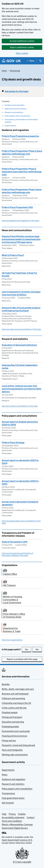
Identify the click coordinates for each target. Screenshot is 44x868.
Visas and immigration (12, 750)
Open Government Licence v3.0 (17, 840)
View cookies (22, 53)
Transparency (8, 793)
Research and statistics (14, 112)
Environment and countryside (16, 731)
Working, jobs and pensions (15, 755)
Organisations (10, 126)
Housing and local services (14, 736)
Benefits (6, 684)
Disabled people (10, 712)
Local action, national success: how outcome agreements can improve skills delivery (22, 389)
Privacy (12, 814)
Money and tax (9, 741)
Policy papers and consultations (17, 116)
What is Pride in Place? (13, 255)
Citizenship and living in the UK (16, 703)
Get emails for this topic (17, 91)
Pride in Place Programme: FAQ (17, 207)
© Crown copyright (22, 862)
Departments (8, 770)
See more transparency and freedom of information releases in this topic (17, 554)
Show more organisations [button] (12, 640)
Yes (28, 649)
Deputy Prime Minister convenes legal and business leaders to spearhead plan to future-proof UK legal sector (21, 239)
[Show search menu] (40, 61)
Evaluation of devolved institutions (19, 345)
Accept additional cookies (22, 41)
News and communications (16, 109)
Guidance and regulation (15, 105)
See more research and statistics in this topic (20, 406)
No (39, 649)
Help (4, 814)
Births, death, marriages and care (18, 689)
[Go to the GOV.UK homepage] (11, 61)
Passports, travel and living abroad (18, 745)
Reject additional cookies (22, 47)
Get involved (8, 803)
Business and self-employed (15, 694)
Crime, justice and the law (14, 708)
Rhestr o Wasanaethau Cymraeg (17, 825)
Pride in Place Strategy (13, 443)
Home (4, 71)
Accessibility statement (13, 817)
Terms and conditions (12, 821)
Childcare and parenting (13, 698)
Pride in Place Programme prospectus (20, 136)
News (5, 775)
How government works (13, 798)
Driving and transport (12, 717)
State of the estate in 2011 (15, 542)
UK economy (15, 71)
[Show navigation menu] (31, 61)
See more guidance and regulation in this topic (21, 221)
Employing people (10, 726)
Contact (31, 817)
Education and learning (13, 722)
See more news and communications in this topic (21, 329)
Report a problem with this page (22, 659)
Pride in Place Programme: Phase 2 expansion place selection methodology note (22, 172)
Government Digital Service (15, 828)
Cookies (22, 814)
